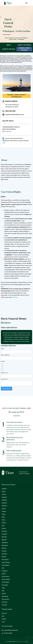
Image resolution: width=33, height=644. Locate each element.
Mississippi (5, 545)
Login (3, 622)
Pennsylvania (5, 576)
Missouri (4, 548)
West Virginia (5, 599)
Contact (4, 619)
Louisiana (4, 534)
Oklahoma (5, 571)
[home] (8, 3)
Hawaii (4, 514)
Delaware (4, 506)
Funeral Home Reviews (24, 49)
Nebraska (4, 554)
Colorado (4, 503)
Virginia (4, 593)
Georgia (4, 511)
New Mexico (5, 559)
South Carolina (6, 579)
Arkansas (4, 497)
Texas (3, 588)
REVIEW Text (4, 379)
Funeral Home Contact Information (16, 96)
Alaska (4, 491)
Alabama (4, 489)
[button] (26, 3)
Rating (3, 361)
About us (4, 613)
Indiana (4, 523)
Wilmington (21, 39)
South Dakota (5, 582)
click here (15, 297)
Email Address (5, 355)
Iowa (3, 525)
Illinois (4, 520)
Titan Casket (12, 642)
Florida (4, 508)
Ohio (3, 568)
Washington (5, 596)
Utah (3, 591)
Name (2, 349)
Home (6, 38)
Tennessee (5, 585)
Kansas (4, 528)
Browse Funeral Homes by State (18, 38)
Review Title (4, 373)
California (4, 500)
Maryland (4, 537)
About (9, 45)
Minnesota (5, 542)
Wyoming (4, 605)
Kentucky (4, 531)
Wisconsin (5, 602)
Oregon (4, 574)
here (4, 143)
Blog (3, 616)
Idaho (3, 517)
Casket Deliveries (24, 45)
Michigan (4, 540)
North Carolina (13, 39)
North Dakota (5, 565)
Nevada (4, 557)
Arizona (4, 494)
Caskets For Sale (9, 49)
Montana (4, 551)
